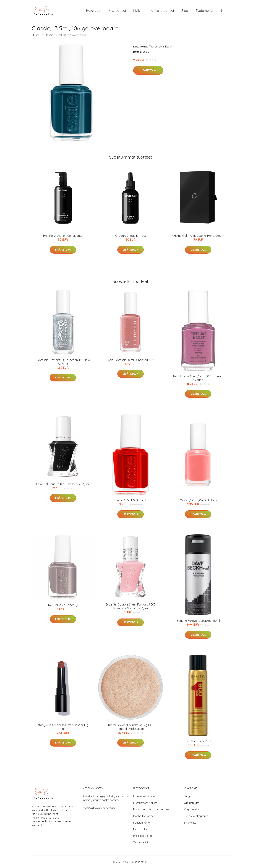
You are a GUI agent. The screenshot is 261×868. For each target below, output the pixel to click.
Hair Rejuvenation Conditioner (63, 236)
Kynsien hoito (142, 823)
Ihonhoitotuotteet (161, 11)
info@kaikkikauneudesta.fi (99, 808)
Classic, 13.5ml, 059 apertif (131, 500)
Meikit (137, 11)
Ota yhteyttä (192, 803)
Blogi (185, 11)
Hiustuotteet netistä (145, 803)
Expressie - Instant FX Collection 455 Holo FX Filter (63, 362)
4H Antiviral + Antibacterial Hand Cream (198, 236)
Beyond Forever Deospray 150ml (198, 621)
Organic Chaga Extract (131, 236)
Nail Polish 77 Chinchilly (63, 605)
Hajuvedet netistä (144, 796)
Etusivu (36, 35)
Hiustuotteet (117, 11)
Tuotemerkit (204, 11)
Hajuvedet (94, 11)
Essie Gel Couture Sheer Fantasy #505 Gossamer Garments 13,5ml (131, 606)
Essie (168, 47)
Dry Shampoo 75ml (198, 741)
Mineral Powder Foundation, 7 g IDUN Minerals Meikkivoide (131, 727)
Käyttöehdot (192, 809)
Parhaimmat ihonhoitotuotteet (152, 809)
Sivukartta (190, 823)
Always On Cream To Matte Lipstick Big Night (63, 727)
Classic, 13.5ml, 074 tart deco (198, 500)
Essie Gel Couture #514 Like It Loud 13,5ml (63, 484)
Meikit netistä (141, 829)
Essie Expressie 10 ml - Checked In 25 (131, 360)
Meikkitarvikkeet (143, 836)
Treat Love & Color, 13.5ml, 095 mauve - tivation (198, 378)
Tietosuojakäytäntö (196, 816)
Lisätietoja (148, 70)
